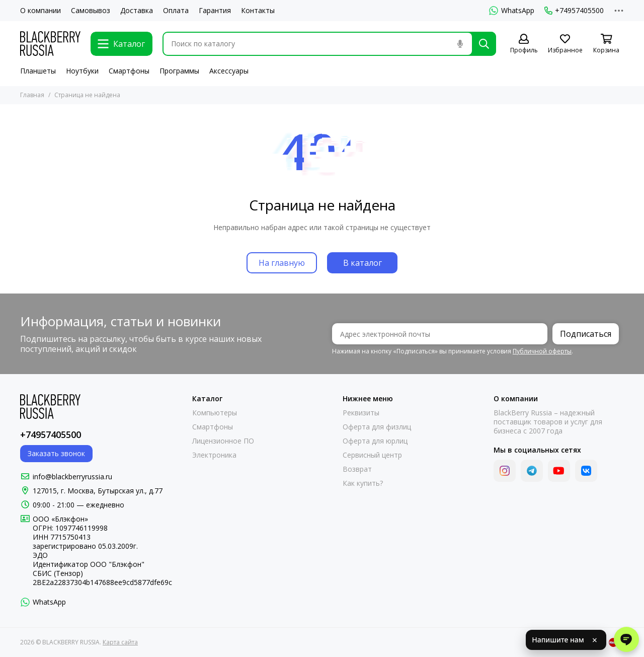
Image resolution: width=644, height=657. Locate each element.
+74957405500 (574, 11)
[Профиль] (524, 44)
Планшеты (38, 71)
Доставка (137, 11)
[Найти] (484, 44)
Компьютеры (215, 413)
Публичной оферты (542, 351)
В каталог (363, 263)
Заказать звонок (56, 453)
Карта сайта (120, 642)
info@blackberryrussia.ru (72, 477)
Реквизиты (361, 413)
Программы (179, 71)
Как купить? (363, 483)
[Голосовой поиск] (460, 44)
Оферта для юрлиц (375, 441)
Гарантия (215, 11)
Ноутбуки (82, 71)
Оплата (176, 11)
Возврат (357, 469)
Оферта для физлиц (377, 427)
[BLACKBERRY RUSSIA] (50, 44)
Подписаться (586, 334)
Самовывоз (91, 11)
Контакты (258, 11)
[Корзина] (606, 44)
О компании (41, 11)
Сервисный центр (372, 455)
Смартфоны (129, 71)
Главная (32, 95)
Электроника (214, 455)
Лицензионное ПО (223, 441)
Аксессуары (229, 71)
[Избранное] (565, 44)
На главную (282, 263)
